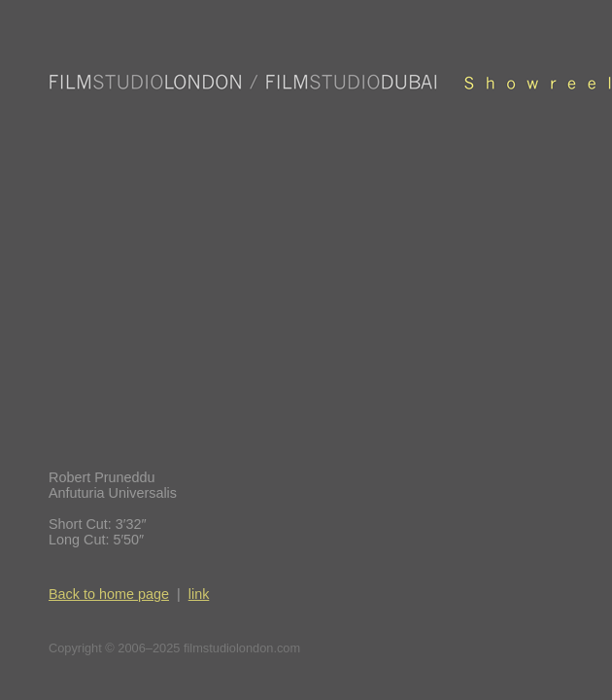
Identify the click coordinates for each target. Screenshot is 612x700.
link (199, 594)
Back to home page (109, 594)
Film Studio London (330, 82)
